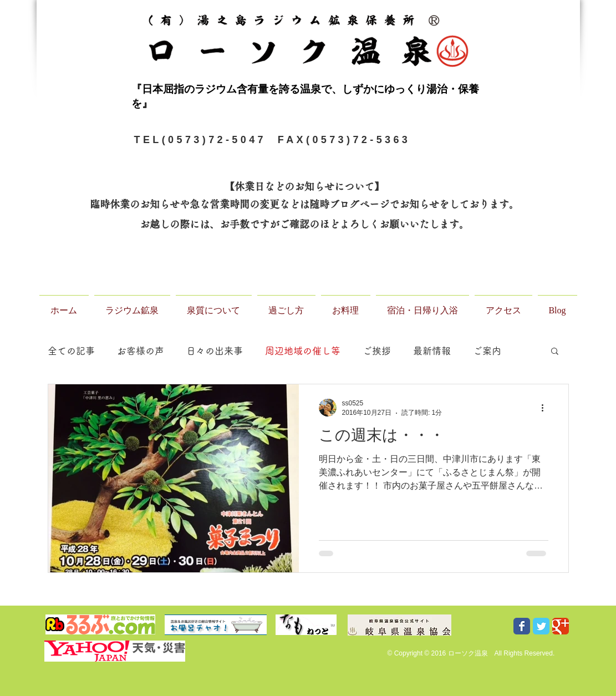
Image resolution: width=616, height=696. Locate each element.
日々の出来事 (215, 351)
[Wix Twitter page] (541, 626)
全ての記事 (71, 351)
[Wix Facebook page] (522, 626)
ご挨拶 (377, 351)
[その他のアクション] (547, 408)
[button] (555, 352)
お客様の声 (141, 351)
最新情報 (432, 351)
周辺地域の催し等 (303, 351)
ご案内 (487, 351)
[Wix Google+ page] (561, 626)
